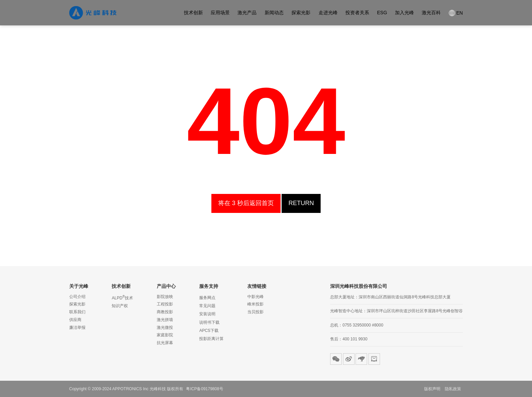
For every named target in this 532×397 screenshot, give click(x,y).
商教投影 (165, 312)
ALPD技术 (122, 297)
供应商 (75, 320)
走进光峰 (328, 13)
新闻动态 (274, 13)
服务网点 (207, 298)
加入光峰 (404, 13)
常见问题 (207, 306)
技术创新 (193, 13)
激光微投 (165, 327)
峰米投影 (255, 304)
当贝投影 (255, 312)
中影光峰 (255, 297)
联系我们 (77, 312)
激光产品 (247, 13)
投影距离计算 (211, 339)
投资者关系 (357, 13)
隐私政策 (453, 389)
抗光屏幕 (165, 343)
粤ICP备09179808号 (204, 389)
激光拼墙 (165, 320)
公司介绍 (77, 297)
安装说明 (207, 314)
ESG (382, 13)
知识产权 (120, 306)
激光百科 (431, 13)
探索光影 (301, 13)
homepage (246, 203)
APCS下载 (209, 331)
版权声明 (432, 389)
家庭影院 (165, 335)
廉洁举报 (77, 327)
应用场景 (220, 13)
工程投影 (165, 304)
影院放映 (165, 297)
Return (291, 203)
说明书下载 (209, 322)
